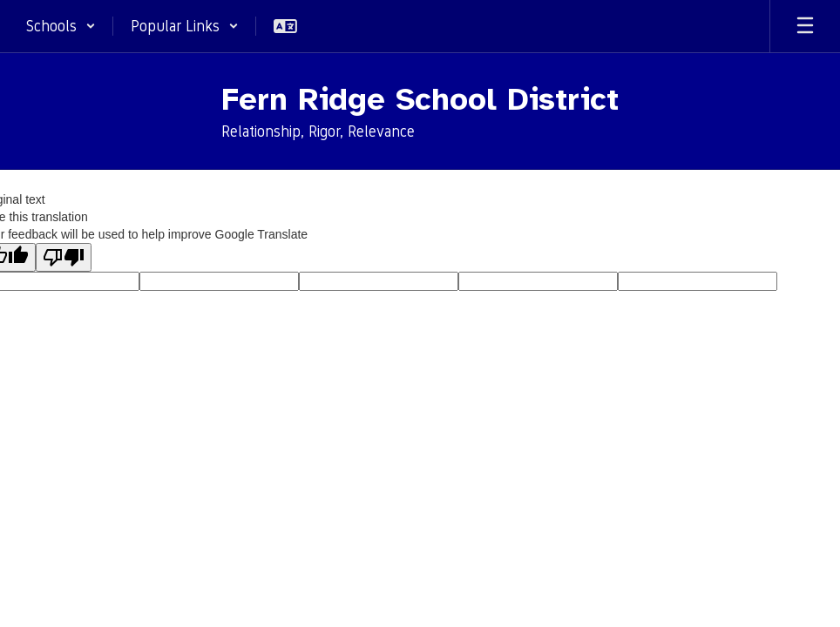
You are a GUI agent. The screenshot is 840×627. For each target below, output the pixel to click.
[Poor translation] (64, 257)
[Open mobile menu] (805, 26)
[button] (61, 26)
